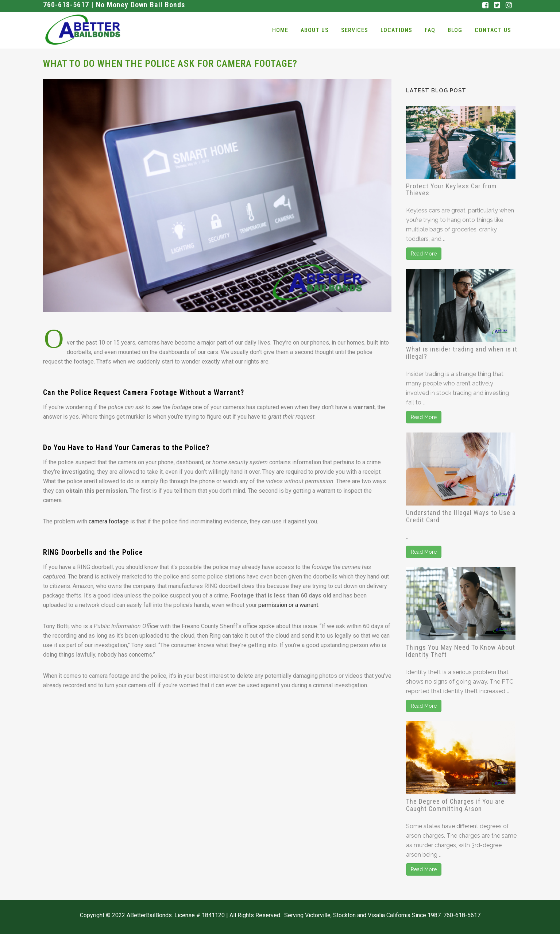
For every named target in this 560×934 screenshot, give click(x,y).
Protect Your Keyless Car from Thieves (451, 190)
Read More (424, 254)
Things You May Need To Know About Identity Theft (461, 651)
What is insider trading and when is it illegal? (462, 353)
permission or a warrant (288, 605)
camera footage (109, 521)
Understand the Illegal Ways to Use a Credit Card (461, 516)
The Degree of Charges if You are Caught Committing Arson (455, 805)
